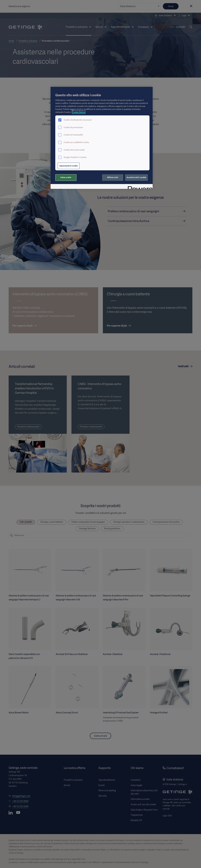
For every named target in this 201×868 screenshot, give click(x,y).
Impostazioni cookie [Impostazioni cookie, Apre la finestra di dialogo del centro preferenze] (69, 166)
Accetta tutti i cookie (136, 177)
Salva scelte (66, 177)
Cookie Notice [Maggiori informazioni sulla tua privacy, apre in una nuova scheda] (79, 112)
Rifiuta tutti (113, 177)
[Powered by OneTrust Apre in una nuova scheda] (139, 187)
